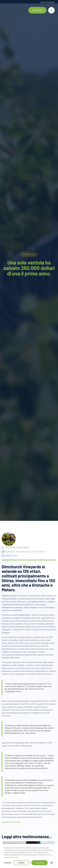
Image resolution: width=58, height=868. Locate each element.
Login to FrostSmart (47, 2)
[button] (52, 863)
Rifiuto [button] (21, 863)
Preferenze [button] (8, 863)
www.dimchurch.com (11, 822)
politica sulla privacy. (11, 857)
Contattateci (37, 10)
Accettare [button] (40, 863)
